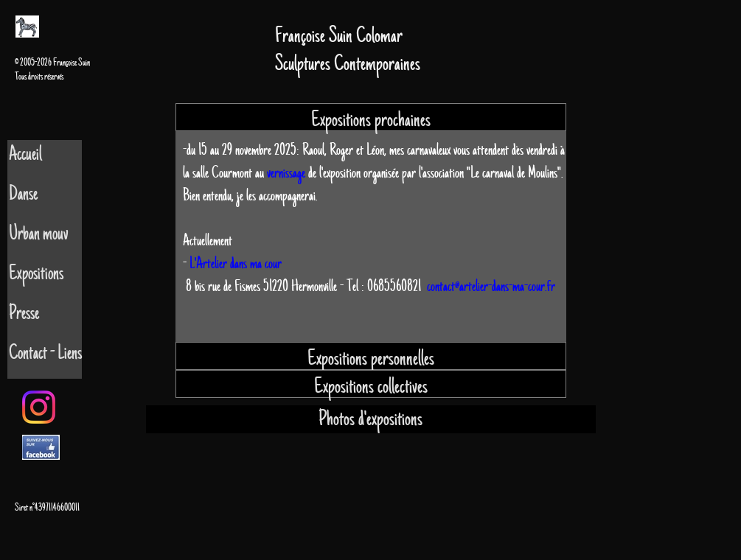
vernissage (286, 173)
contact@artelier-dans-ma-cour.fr (491, 286)
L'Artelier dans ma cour (236, 263)
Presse (24, 314)
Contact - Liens (45, 353)
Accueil (25, 154)
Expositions (36, 274)
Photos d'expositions (370, 419)
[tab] (371, 117)
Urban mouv (39, 234)
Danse (23, 194)
